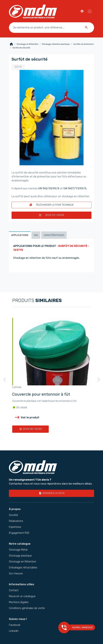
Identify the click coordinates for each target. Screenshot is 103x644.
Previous (4, 381)
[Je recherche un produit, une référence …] (51, 28)
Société (13, 515)
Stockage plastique (20, 556)
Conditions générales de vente (27, 608)
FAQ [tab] (36, 235)
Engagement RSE (19, 533)
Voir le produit (27, 417)
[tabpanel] (51, 256)
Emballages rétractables (23, 568)
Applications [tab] (20, 235)
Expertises (15, 527)
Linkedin (14, 631)
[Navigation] (90, 11)
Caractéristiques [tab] (54, 235)
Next (99, 381)
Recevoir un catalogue (22, 596)
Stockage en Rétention (27, 44)
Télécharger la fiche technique (52, 205)
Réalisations (16, 521)
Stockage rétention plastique (56, 44)
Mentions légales (19, 602)
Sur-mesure (16, 574)
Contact (14, 590)
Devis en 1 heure (52, 215)
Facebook (15, 625)
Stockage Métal (18, 550)
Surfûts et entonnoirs (84, 44)
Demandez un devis (51, 493)
